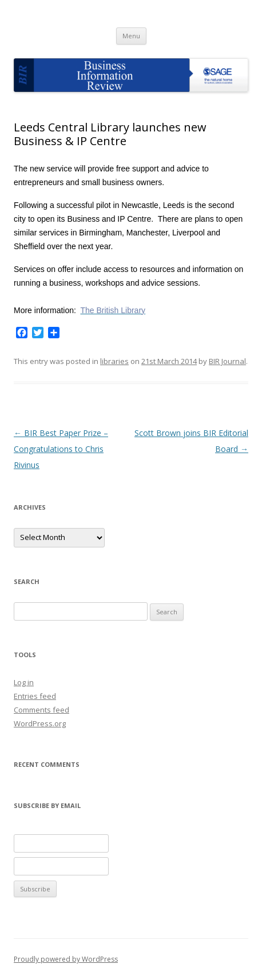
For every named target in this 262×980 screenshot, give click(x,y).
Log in (24, 682)
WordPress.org (40, 723)
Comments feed (41, 710)
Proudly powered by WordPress (66, 959)
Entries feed (35, 696)
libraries (114, 361)
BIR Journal (227, 361)
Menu (131, 36)
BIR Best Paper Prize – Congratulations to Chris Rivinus (61, 449)
